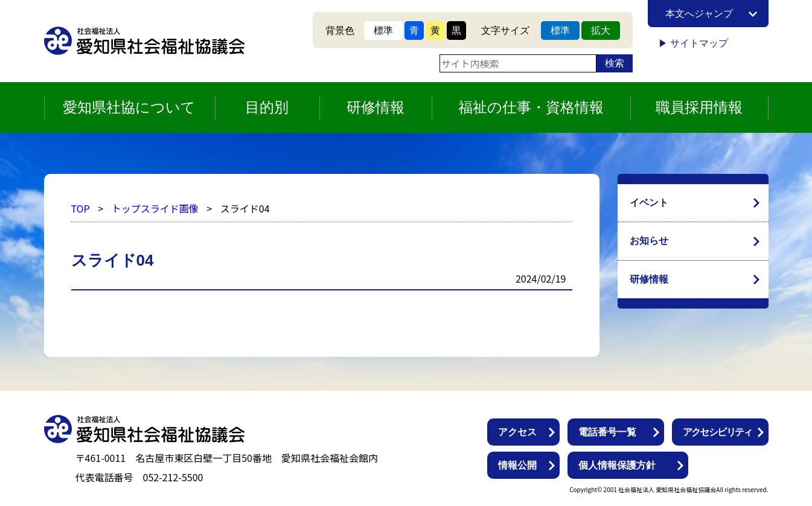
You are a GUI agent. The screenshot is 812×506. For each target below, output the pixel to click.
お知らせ (649, 241)
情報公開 (517, 465)
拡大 (601, 30)
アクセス (517, 432)
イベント (649, 203)
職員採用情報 (699, 107)
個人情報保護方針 (617, 465)
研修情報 (649, 279)
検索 (615, 63)
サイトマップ (699, 43)
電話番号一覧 (607, 432)
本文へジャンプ (699, 14)
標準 (383, 30)
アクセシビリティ (718, 432)
